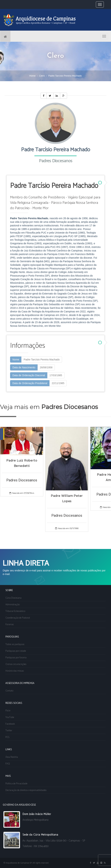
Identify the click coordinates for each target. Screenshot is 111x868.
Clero (42, 76)
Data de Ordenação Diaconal (29, 375)
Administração (13, 605)
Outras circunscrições (16, 664)
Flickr (8, 711)
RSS (7, 737)
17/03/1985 (56, 375)
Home (33, 76)
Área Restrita (12, 757)
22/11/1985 (58, 383)
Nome (16, 360)
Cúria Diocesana (13, 598)
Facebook (10, 724)
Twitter (9, 731)
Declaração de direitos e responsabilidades (26, 790)
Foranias (10, 625)
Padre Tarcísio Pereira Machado (42, 360)
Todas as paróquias (15, 644)
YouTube (10, 717)
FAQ (8, 764)
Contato (9, 691)
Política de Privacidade (16, 784)
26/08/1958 (46, 367)
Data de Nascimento (24, 367)
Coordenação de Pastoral (18, 618)
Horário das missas (15, 671)
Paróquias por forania (16, 658)
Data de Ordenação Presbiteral (30, 383)
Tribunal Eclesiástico (15, 611)
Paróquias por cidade (16, 651)
